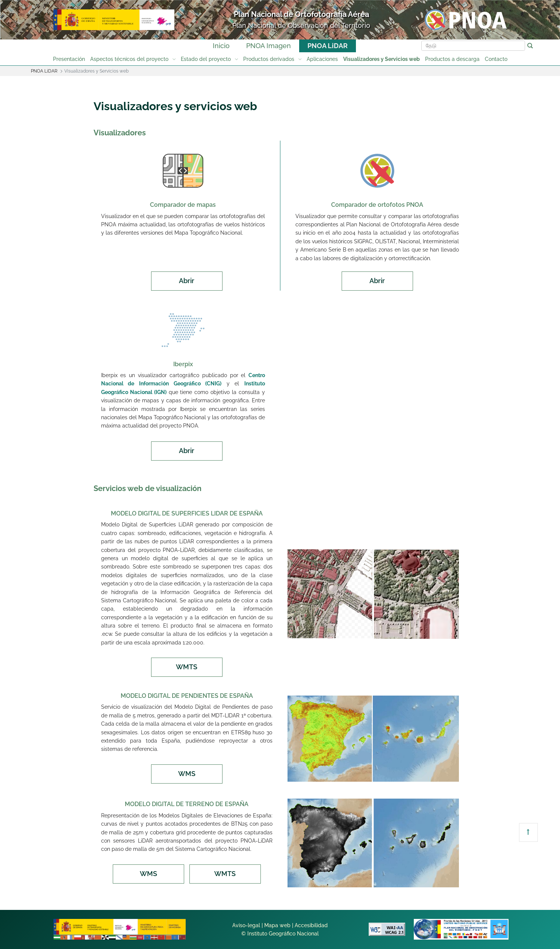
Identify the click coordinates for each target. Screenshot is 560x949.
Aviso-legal (246, 925)
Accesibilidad (311, 925)
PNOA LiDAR (328, 46)
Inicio (221, 46)
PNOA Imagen (269, 46)
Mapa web (277, 925)
